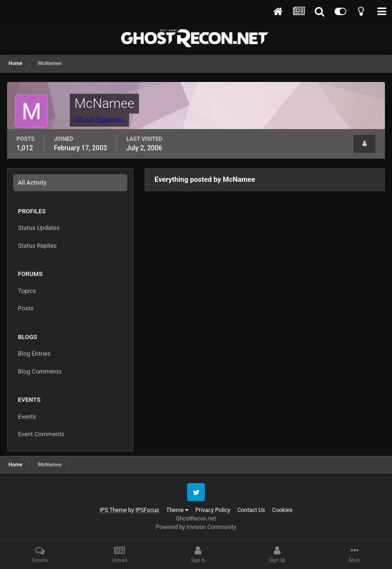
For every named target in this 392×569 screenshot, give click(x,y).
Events (27, 417)
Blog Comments (40, 371)
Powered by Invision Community (196, 527)
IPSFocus (147, 510)
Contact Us (251, 510)
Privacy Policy (213, 510)
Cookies (282, 510)
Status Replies (37, 246)
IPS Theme (113, 510)
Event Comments (41, 434)
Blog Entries (34, 354)
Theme (177, 510)
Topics (27, 291)
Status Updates (39, 228)
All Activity (32, 183)
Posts (26, 308)
